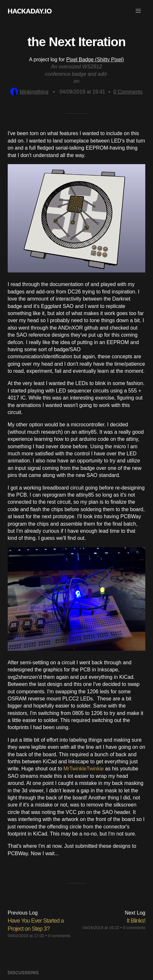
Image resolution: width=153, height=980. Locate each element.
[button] (138, 11)
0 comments (59, 936)
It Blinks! (136, 921)
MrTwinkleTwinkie (83, 769)
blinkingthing (29, 92)
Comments (128, 92)
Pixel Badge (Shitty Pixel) (95, 59)
